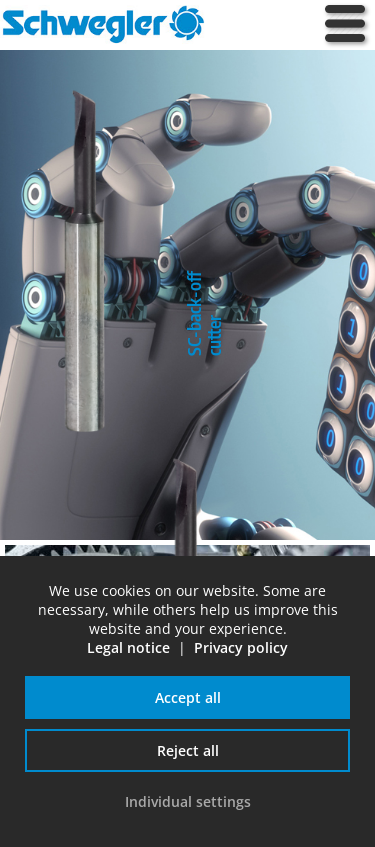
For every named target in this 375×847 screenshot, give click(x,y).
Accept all (188, 697)
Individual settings (188, 801)
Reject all (188, 750)
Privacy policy (241, 647)
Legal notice (128, 647)
